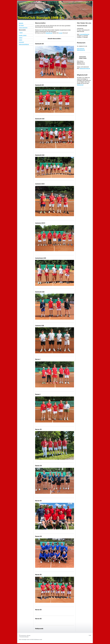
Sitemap (29, 636)
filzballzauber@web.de (85, 68)
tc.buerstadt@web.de (84, 34)
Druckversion (23, 636)
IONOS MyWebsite (35, 640)
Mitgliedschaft (49, 33)
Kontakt (61, 33)
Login (90, 635)
